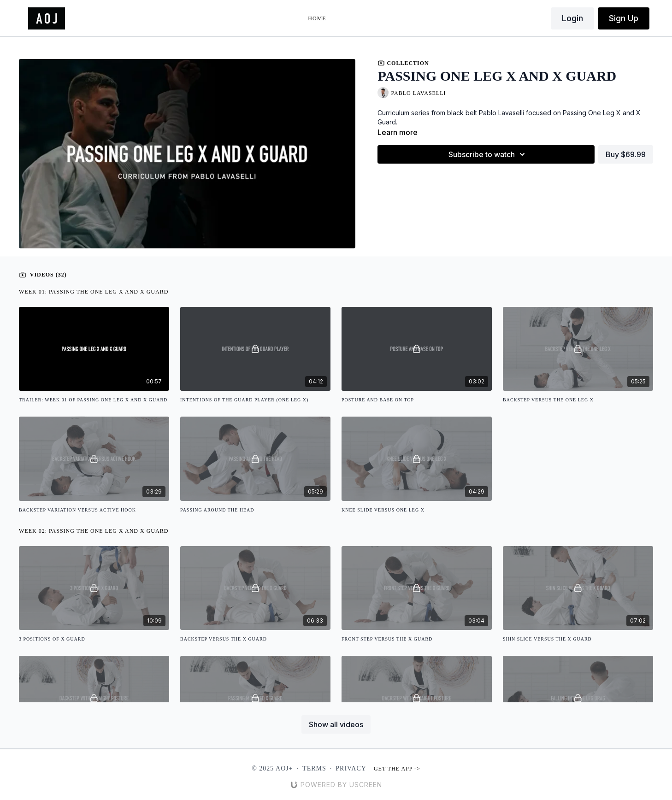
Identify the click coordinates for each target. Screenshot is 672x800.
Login (572, 18)
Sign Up (624, 18)
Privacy (351, 768)
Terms (314, 768)
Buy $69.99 (626, 154)
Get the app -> (397, 769)
